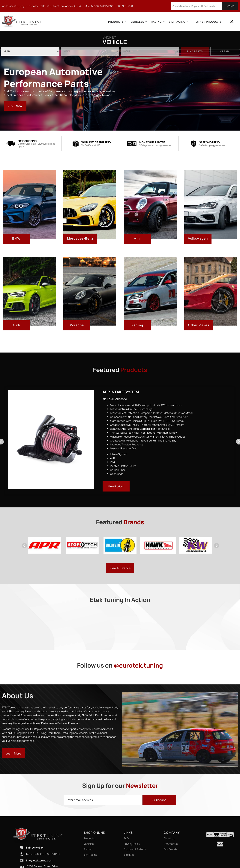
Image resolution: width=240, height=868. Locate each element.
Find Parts (195, 51)
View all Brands (120, 568)
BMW (16, 238)
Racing (137, 325)
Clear (225, 51)
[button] (205, 6)
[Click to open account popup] (232, 22)
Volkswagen (198, 238)
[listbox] (30, 51)
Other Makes (199, 325)
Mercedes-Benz (80, 238)
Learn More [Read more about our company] (13, 753)
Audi (16, 325)
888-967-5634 (35, 838)
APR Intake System (121, 392)
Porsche (77, 325)
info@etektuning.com (39, 850)
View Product (116, 486)
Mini (137, 238)
